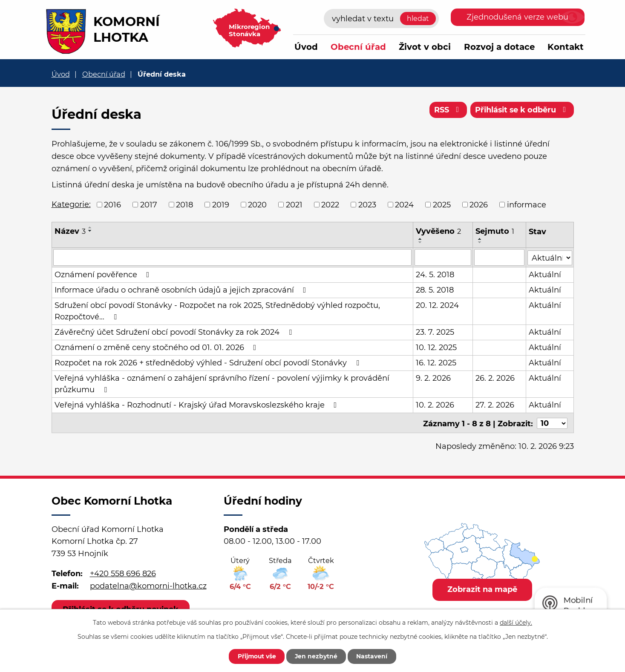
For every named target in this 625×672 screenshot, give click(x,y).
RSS (447, 110)
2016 (112, 204)
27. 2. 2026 (495, 405)
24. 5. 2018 (435, 274)
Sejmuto (495, 231)
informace (527, 204)
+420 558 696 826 (123, 572)
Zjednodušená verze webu (517, 17)
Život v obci (425, 47)
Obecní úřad (358, 47)
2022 (330, 204)
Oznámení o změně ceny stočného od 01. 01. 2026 (157, 347)
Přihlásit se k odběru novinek (121, 608)
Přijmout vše (256, 656)
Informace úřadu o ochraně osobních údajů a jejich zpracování (182, 290)
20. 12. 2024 (437, 305)
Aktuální (545, 274)
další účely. (516, 622)
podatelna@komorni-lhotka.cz (148, 585)
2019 (221, 204)
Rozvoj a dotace (499, 47)
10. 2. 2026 (435, 405)
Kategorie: (71, 204)
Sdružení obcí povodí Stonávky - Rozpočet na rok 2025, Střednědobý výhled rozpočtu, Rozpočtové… (217, 311)
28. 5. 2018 (435, 290)
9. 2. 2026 (433, 378)
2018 (184, 204)
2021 (294, 204)
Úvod (306, 47)
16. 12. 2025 (436, 362)
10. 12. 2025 (436, 347)
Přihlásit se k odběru (521, 110)
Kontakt (566, 47)
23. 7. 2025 (435, 332)
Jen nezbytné (317, 656)
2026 (479, 204)
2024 (404, 204)
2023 (367, 204)
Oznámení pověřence (104, 274)
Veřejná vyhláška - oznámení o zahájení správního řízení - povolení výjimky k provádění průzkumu (222, 383)
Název (70, 231)
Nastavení (373, 656)
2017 (149, 204)
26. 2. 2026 (495, 378)
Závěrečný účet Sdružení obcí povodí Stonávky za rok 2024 (175, 332)
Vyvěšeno (438, 231)
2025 (442, 204)
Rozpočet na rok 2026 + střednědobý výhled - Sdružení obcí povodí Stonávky (209, 362)
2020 (257, 204)
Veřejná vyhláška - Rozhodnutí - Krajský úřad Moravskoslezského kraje (197, 405)
